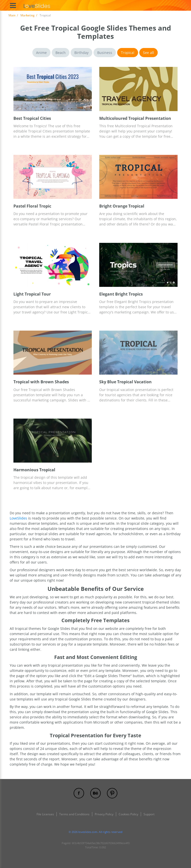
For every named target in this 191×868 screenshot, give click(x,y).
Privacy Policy (104, 814)
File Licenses (45, 814)
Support (149, 814)
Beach (61, 53)
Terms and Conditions (74, 814)
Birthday (81, 53)
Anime (41, 53)
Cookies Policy (128, 814)
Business (105, 53)
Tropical (128, 53)
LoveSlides (19, 518)
